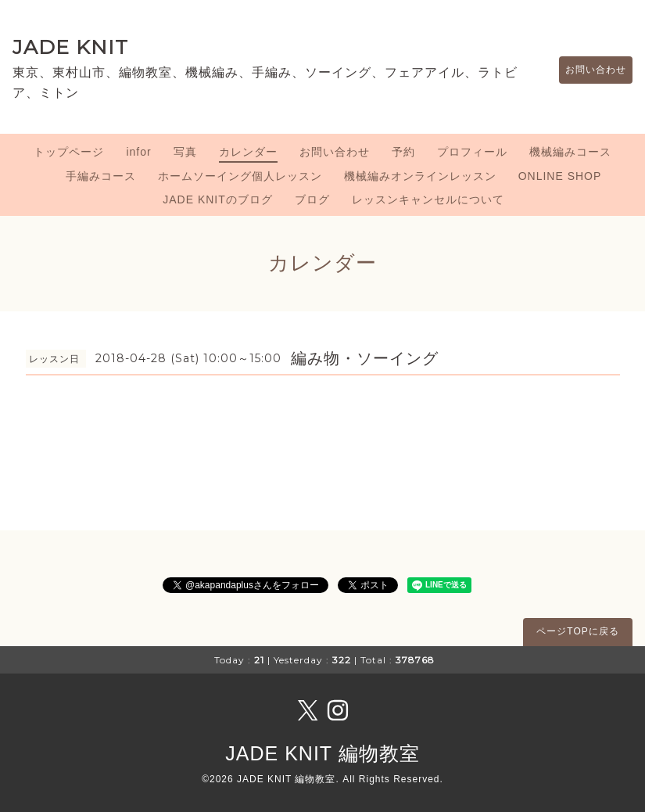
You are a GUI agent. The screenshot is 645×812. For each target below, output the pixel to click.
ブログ (312, 199)
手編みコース (101, 176)
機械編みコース (570, 152)
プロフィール (472, 152)
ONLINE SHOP (560, 176)
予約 (403, 152)
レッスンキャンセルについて (428, 199)
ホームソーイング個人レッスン (240, 176)
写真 (185, 152)
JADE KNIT (70, 47)
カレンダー (248, 152)
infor (138, 152)
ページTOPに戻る (577, 631)
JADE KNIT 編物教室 (322, 753)
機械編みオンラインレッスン (420, 176)
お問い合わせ (588, 70)
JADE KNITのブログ (218, 199)
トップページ (69, 152)
